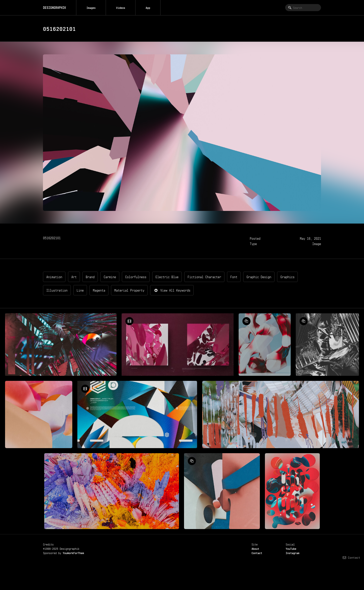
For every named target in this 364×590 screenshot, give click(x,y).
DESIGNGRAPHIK (54, 7)
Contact (257, 553)
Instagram (292, 553)
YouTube (291, 548)
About (255, 548)
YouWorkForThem (73, 553)
